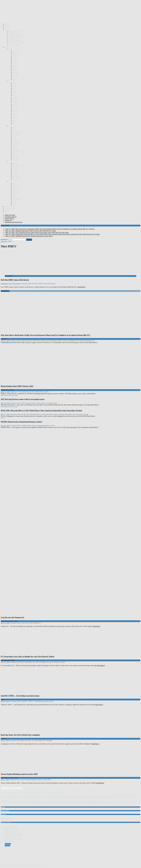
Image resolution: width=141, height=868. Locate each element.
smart (14, 188)
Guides (7, 29)
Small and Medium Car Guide (18, 42)
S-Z (10, 181)
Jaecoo (15, 120)
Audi (14, 56)
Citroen (15, 76)
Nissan (15, 160)
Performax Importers (19, 165)
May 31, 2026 (5, 392)
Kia (14, 129)
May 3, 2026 (5, 780)
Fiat (14, 88)
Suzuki (15, 194)
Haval (15, 104)
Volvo (15, 201)
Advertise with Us (11, 217)
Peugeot (15, 167)
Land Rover (16, 135)
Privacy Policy (9, 219)
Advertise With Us (5, 811)
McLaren (16, 149)
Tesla (14, 196)
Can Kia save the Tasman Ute (12, 617)
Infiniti (15, 115)
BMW (15, 60)
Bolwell (15, 62)
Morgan (15, 158)
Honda (15, 106)
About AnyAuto (10, 215)
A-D (10, 49)
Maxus (15, 145)
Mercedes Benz (18, 151)
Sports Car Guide (14, 45)
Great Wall (16, 101)
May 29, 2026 (5, 403)
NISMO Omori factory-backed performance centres (21, 422)
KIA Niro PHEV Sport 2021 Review (15, 280)
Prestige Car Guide (15, 44)
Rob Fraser (17, 284)
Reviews (7, 26)
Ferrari (15, 87)
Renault (15, 178)
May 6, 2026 (5, 740)
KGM (15, 128)
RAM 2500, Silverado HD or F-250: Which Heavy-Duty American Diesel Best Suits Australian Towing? (41, 410)
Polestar (15, 169)
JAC (14, 119)
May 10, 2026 (5, 701)
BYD (14, 67)
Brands (7, 47)
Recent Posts (5, 291)
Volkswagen (17, 199)
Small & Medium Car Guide (14, 833)
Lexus (15, 137)
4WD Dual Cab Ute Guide (13, 839)
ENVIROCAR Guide (15, 35)
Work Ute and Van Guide (17, 36)
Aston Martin (17, 54)
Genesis (15, 95)
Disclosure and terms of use (14, 222)
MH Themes (41, 865)
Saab (14, 183)
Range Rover (17, 176)
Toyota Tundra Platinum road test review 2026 (19, 774)
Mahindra (16, 142)
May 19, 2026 (5, 662)
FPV (14, 94)
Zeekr (15, 204)
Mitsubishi (16, 156)
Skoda (15, 187)
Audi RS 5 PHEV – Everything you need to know (20, 696)
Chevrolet (16, 72)
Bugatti (15, 65)
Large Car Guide (14, 40)
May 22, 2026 (5, 426)
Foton (15, 92)
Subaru (15, 192)
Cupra (15, 78)
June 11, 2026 (5, 341)
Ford (14, 90)
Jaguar (15, 122)
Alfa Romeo (17, 51)
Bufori (15, 63)
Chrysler (15, 74)
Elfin (14, 83)
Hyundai (15, 112)
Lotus (14, 140)
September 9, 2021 (7, 284)
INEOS (15, 113)
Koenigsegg (16, 131)
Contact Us (8, 220)
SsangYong (16, 190)
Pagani (15, 163)
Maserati (15, 144)
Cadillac (15, 69)
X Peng (15, 203)
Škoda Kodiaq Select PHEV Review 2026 (17, 386)
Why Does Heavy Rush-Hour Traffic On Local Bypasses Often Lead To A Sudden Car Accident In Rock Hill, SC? (46, 335)
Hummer (16, 110)
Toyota (15, 197)
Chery (15, 70)
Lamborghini (17, 133)
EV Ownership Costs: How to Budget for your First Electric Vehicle (28, 656)
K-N (10, 126)
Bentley (15, 58)
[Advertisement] (37, 17)
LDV (14, 138)
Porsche (15, 171)
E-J (10, 81)
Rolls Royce (17, 179)
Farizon (15, 85)
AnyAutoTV (9, 212)
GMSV (15, 99)
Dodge (15, 79)
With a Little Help (7, 818)
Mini (14, 154)
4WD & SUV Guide (15, 31)
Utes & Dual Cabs (15, 33)
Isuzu (14, 117)
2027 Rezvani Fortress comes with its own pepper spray (23, 399)
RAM (14, 174)
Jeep (14, 124)
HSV (14, 108)
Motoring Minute (10, 206)
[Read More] (81, 287)
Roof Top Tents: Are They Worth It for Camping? (20, 735)
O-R (10, 162)
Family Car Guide (14, 38)
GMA (15, 97)
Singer (15, 185)
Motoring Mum (10, 208)
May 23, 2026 (5, 414)
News (7, 28)
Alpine (15, 53)
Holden (15, 103)
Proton (15, 172)
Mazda (15, 147)
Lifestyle (8, 210)
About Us (3, 807)
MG (14, 153)
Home (7, 24)
